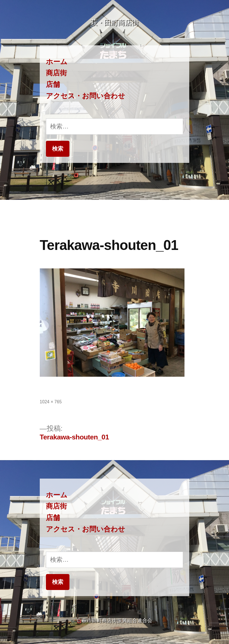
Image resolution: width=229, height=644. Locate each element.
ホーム (57, 62)
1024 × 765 (51, 402)
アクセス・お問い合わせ (86, 96)
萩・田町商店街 (114, 23)
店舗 (53, 84)
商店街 (56, 73)
